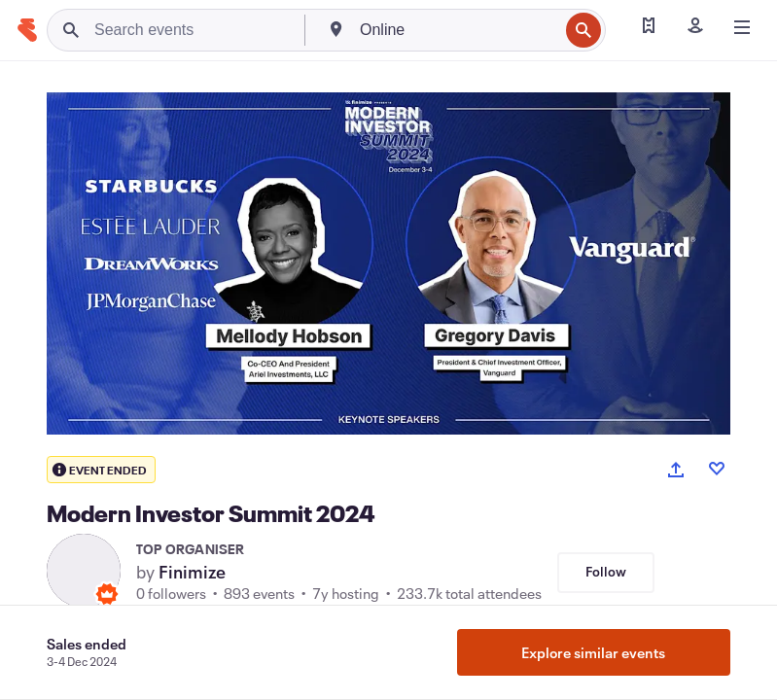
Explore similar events (593, 652)
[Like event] (717, 469)
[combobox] (457, 30)
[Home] (27, 30)
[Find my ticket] (649, 27)
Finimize (192, 572)
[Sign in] (695, 27)
